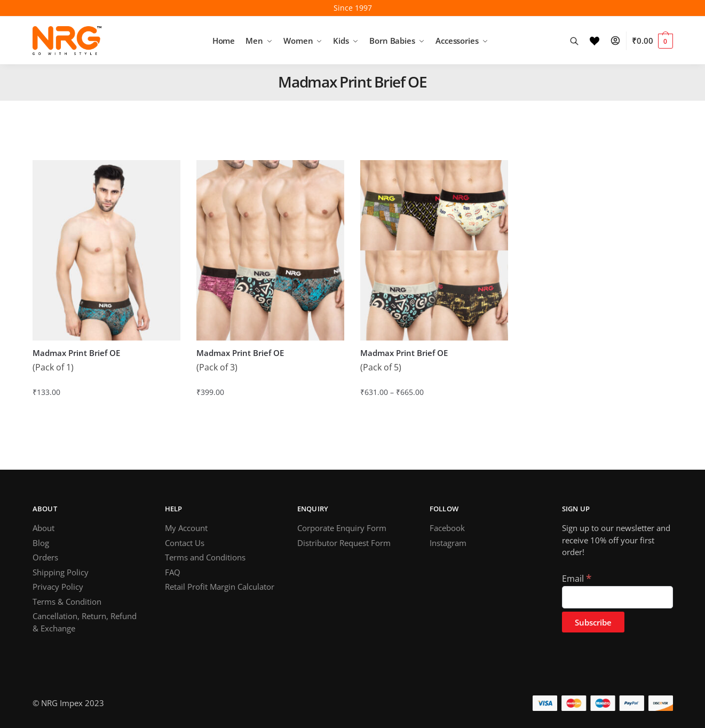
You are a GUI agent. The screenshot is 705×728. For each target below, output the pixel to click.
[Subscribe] (593, 622)
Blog (41, 543)
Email (577, 579)
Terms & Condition (67, 602)
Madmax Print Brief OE (76, 353)
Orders (45, 557)
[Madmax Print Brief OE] (106, 250)
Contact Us (185, 543)
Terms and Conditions (205, 557)
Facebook (447, 528)
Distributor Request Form (344, 543)
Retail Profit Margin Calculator (220, 587)
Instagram (448, 543)
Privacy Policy (58, 587)
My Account (186, 528)
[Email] (617, 597)
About (43, 528)
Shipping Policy (61, 572)
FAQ (173, 572)
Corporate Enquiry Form (342, 528)
